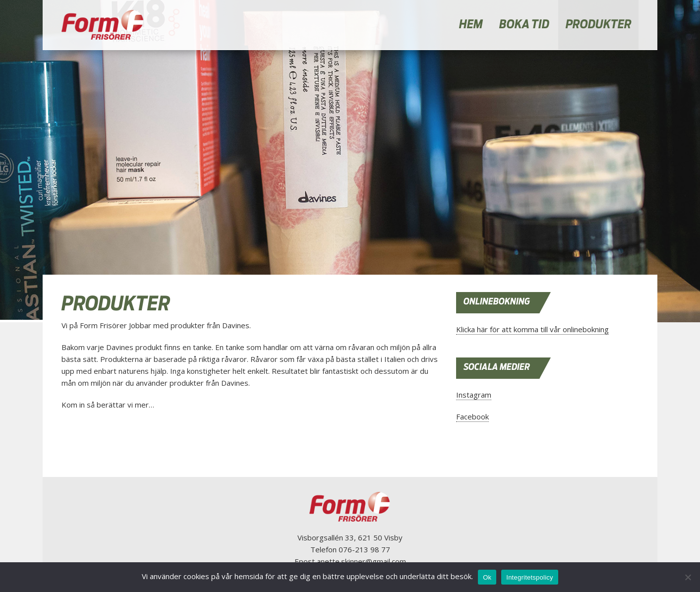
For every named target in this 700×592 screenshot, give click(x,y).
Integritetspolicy (530, 577)
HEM (471, 25)
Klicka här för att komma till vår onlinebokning (532, 329)
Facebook (472, 416)
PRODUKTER (599, 25)
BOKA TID (524, 25)
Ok (487, 577)
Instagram (474, 395)
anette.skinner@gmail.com (361, 561)
